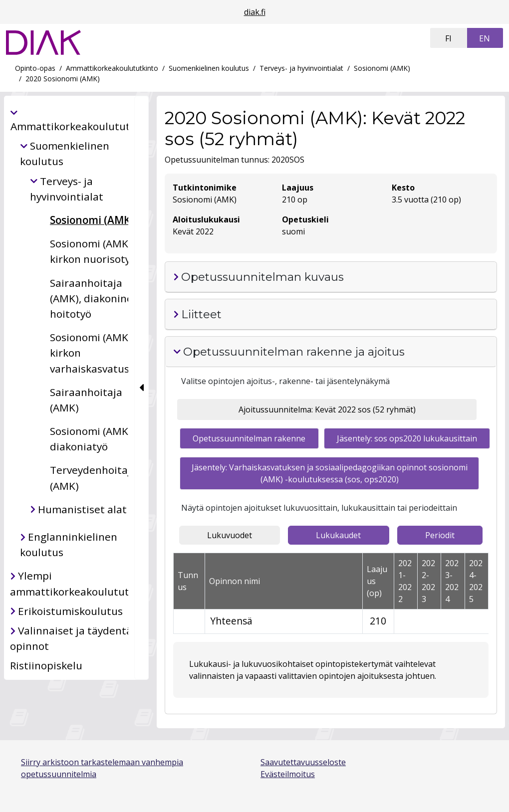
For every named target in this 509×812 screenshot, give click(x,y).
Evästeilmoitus (288, 774)
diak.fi (255, 12)
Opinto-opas (35, 68)
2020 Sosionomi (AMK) (63, 79)
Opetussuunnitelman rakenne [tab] (249, 438)
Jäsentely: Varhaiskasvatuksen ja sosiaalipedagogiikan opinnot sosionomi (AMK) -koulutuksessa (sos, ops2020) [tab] (330, 473)
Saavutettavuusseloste (303, 762)
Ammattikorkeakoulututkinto (112, 68)
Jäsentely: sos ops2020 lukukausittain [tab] (407, 438)
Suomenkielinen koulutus (209, 68)
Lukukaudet (338, 535)
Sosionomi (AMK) (382, 68)
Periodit (440, 535)
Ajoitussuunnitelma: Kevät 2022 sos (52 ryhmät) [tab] (327, 409)
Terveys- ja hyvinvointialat (301, 68)
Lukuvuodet (230, 535)
